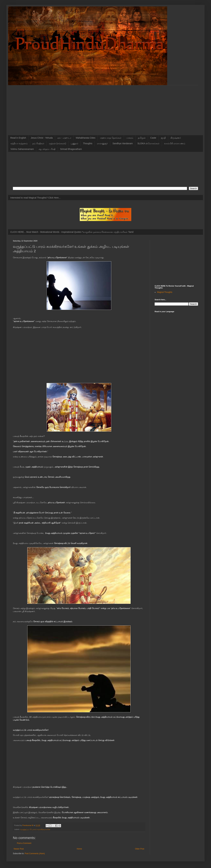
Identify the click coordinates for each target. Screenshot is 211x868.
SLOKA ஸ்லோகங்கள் (148, 143)
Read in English (18, 138)
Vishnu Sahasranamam (22, 149)
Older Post (140, 849)
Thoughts (88, 143)
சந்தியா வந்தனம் (19, 143)
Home (79, 849)
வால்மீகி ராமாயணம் (175, 143)
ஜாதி (163, 138)
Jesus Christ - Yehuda (42, 138)
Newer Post (19, 849)
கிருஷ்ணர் (176, 138)
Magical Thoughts (165, 292)
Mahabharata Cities (86, 138)
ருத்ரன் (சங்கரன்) (58, 143)
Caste (153, 138)
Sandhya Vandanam (123, 143)
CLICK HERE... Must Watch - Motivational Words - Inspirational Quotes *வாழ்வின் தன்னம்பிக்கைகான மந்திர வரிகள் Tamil (72, 232)
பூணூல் (74, 143)
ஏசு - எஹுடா (64, 138)
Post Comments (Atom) (35, 854)
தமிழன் (142, 138)
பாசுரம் (130, 138)
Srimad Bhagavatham (71, 149)
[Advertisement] (105, 108)
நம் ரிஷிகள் (38, 143)
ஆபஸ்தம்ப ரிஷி (47, 149)
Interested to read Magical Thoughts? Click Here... (35, 198)
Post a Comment (24, 843)
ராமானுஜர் (102, 143)
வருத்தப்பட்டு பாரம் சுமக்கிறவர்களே (35, 829)
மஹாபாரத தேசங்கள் (111, 138)
